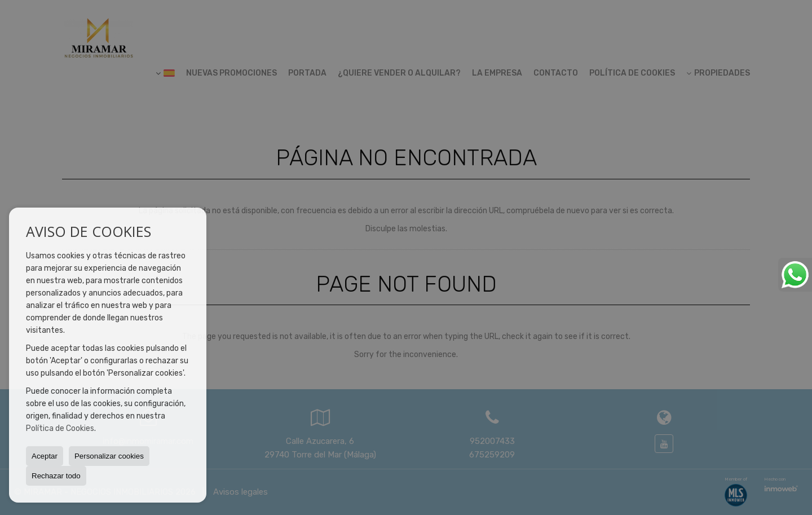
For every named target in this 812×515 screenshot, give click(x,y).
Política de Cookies (60, 428)
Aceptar (45, 456)
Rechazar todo (56, 476)
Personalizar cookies (109, 456)
